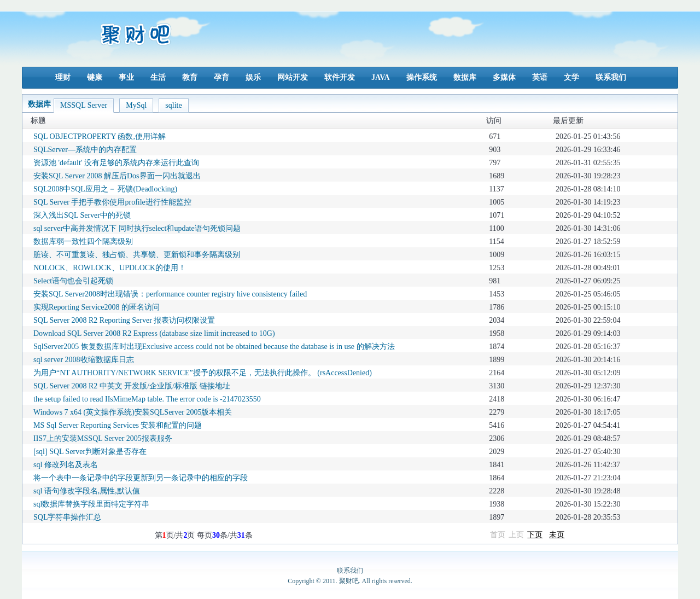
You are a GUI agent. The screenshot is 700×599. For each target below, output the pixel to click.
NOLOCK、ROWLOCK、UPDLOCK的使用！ (110, 268)
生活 (158, 77)
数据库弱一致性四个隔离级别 (83, 242)
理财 (63, 77)
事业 (126, 77)
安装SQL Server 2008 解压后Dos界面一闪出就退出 (117, 176)
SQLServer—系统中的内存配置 (85, 150)
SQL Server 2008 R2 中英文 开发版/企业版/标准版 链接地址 (132, 386)
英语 (540, 77)
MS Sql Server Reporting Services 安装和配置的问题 (118, 425)
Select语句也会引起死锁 (73, 281)
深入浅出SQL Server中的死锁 (82, 215)
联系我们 (611, 77)
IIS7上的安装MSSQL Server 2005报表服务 (103, 438)
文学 (571, 77)
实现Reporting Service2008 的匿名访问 (97, 307)
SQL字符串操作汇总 (67, 517)
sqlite (173, 105)
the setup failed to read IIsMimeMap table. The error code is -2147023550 (147, 399)
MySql (136, 105)
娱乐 (253, 77)
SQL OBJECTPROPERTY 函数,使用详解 (100, 136)
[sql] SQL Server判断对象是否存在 (90, 452)
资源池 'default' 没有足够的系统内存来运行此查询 (116, 163)
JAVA (381, 77)
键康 (95, 77)
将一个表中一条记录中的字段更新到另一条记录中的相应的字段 (141, 478)
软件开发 (340, 77)
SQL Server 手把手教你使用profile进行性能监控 (112, 202)
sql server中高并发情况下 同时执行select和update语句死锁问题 (137, 228)
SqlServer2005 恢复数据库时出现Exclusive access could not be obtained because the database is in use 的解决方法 (214, 347)
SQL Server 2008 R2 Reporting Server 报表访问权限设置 (124, 320)
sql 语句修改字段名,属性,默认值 (87, 491)
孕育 (221, 77)
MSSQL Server (84, 105)
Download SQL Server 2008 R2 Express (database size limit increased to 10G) (154, 333)
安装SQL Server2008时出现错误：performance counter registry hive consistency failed (170, 294)
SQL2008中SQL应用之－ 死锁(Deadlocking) (105, 189)
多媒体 (504, 77)
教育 (190, 77)
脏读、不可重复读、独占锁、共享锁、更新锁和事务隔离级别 (137, 255)
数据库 (465, 77)
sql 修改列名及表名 (66, 465)
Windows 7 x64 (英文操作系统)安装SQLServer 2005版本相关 (133, 412)
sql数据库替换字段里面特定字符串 (91, 504)
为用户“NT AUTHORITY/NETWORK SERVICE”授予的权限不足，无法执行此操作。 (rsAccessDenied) (203, 373)
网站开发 (293, 77)
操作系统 (422, 77)
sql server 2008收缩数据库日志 (84, 360)
